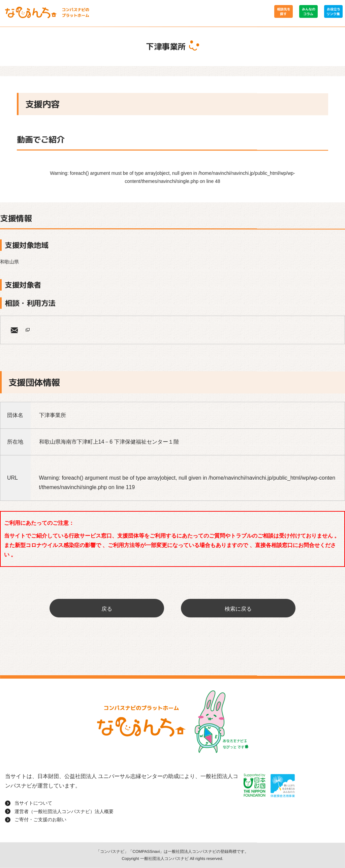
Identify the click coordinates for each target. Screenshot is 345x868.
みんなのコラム (308, 11)
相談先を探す (283, 11)
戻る (107, 609)
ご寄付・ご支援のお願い (40, 819)
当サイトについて (33, 803)
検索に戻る (238, 609)
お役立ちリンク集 (333, 11)
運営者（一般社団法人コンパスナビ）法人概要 (64, 811)
